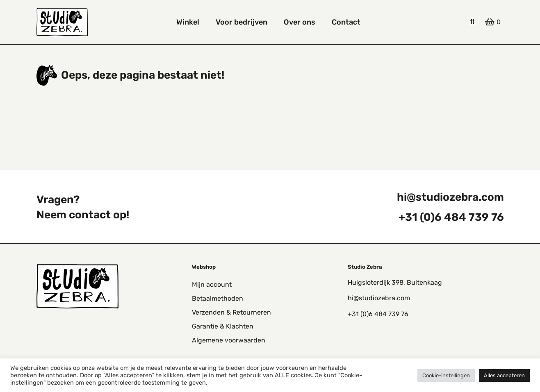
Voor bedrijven (242, 22)
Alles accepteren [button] (504, 375)
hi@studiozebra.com (450, 197)
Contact (346, 22)
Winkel (188, 22)
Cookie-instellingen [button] (446, 375)
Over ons (300, 22)
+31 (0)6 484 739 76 (451, 217)
